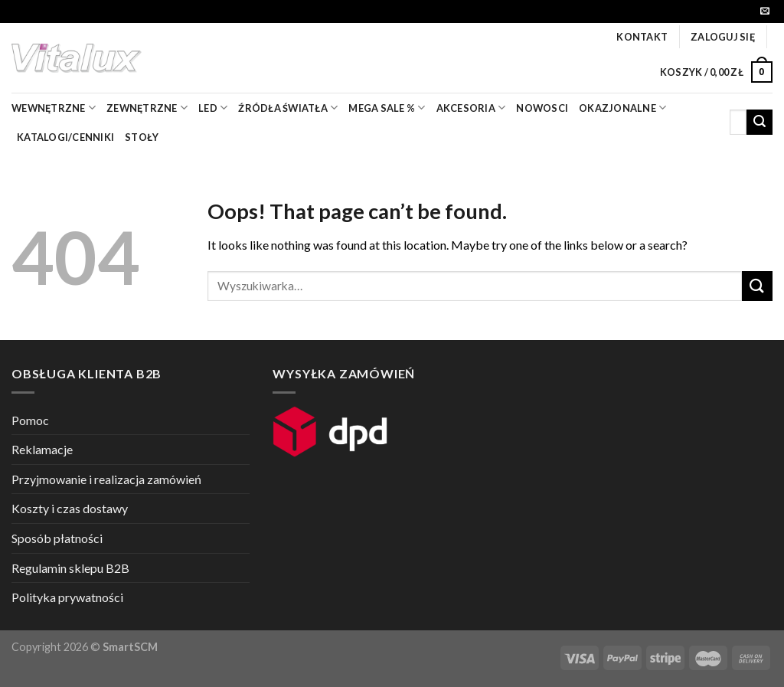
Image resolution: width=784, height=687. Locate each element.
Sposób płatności (57, 538)
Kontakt (642, 37)
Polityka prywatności (67, 597)
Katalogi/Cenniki (65, 137)
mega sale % (387, 108)
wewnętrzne (54, 108)
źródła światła (288, 108)
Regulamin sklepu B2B (70, 568)
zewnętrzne (147, 108)
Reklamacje (42, 449)
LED (213, 108)
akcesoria (471, 108)
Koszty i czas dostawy (70, 508)
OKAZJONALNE (622, 108)
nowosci (542, 108)
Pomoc (30, 420)
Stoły (142, 137)
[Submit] (759, 123)
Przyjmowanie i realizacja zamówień (106, 479)
